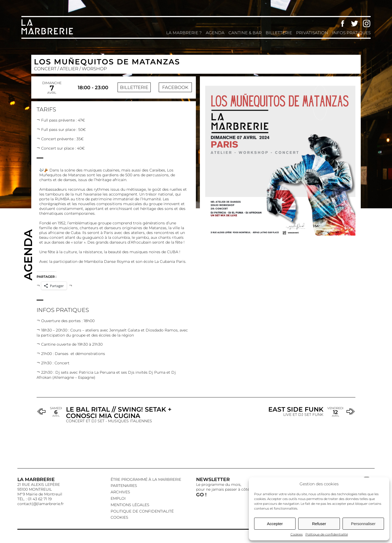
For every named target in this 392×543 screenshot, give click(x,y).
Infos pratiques (351, 33)
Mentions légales (130, 505)
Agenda (215, 33)
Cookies (297, 534)
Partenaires (124, 486)
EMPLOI (118, 498)
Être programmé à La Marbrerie (146, 479)
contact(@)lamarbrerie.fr (41, 504)
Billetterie (279, 33)
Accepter (275, 524)
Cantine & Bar (245, 33)
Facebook (343, 24)
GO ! (201, 495)
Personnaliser (363, 524)
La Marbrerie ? (184, 33)
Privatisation (312, 33)
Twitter (355, 24)
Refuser (319, 524)
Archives (120, 492)
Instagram (367, 24)
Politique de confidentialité (327, 534)
